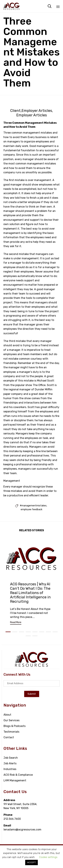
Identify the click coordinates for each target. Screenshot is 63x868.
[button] (16, 623)
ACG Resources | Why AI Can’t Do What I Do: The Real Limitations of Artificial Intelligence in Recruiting (30, 593)
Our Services (12, 720)
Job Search (11, 758)
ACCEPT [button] (32, 862)
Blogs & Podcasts (15, 726)
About (7, 715)
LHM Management (15, 780)
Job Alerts (10, 763)
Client (15, 111)
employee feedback (32, 510)
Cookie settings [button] (48, 857)
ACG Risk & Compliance (18, 775)
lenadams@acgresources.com (22, 830)
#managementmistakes (33, 506)
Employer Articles (37, 111)
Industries (10, 769)
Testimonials (11, 732)
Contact (9, 737)
